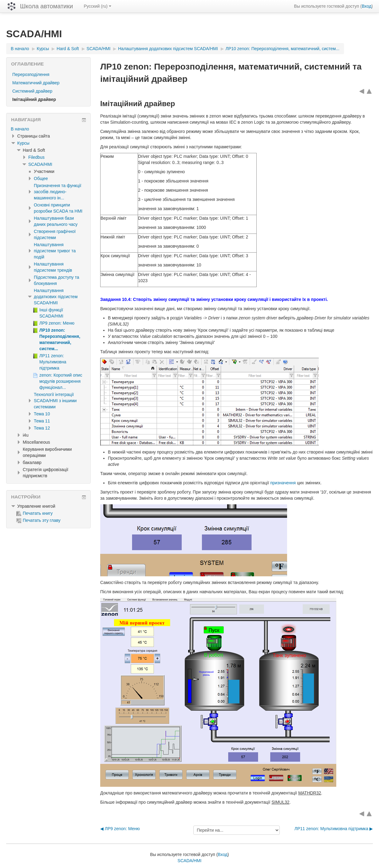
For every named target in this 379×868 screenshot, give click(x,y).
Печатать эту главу (38, 520)
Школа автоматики (46, 6)
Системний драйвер (32, 91)
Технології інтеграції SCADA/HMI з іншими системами (55, 401)
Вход (367, 6)
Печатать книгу (34, 513)
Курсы (23, 143)
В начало (20, 129)
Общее (41, 178)
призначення (283, 483)
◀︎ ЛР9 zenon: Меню (120, 829)
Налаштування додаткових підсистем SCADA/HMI (56, 297)
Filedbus (36, 157)
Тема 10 (42, 414)
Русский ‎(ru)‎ (97, 6)
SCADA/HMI (40, 164)
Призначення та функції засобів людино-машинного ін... (57, 192)
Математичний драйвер (36, 83)
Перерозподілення (31, 74)
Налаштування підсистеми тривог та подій (55, 251)
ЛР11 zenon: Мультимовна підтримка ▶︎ (334, 829)
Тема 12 (42, 428)
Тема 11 (42, 421)
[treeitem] (48, 129)
